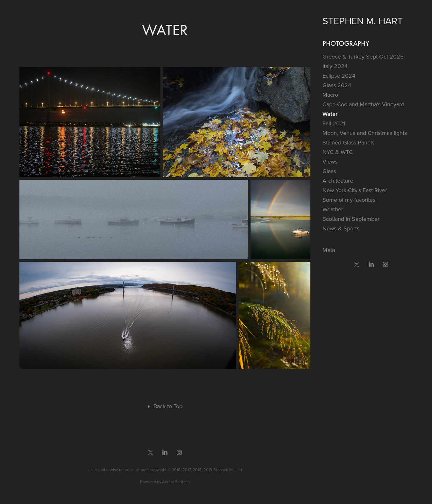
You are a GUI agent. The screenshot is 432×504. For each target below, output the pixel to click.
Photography (346, 43)
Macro (330, 95)
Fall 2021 (334, 123)
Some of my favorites (349, 200)
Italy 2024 (335, 66)
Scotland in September (351, 219)
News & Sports (341, 228)
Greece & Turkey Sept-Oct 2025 (363, 56)
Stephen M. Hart (363, 21)
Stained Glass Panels (348, 142)
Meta (329, 250)
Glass (329, 171)
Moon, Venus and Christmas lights (365, 133)
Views (330, 161)
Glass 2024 (337, 85)
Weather (333, 209)
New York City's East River (355, 190)
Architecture (338, 181)
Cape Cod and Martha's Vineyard (363, 104)
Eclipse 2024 (339, 76)
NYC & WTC (338, 152)
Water (330, 114)
